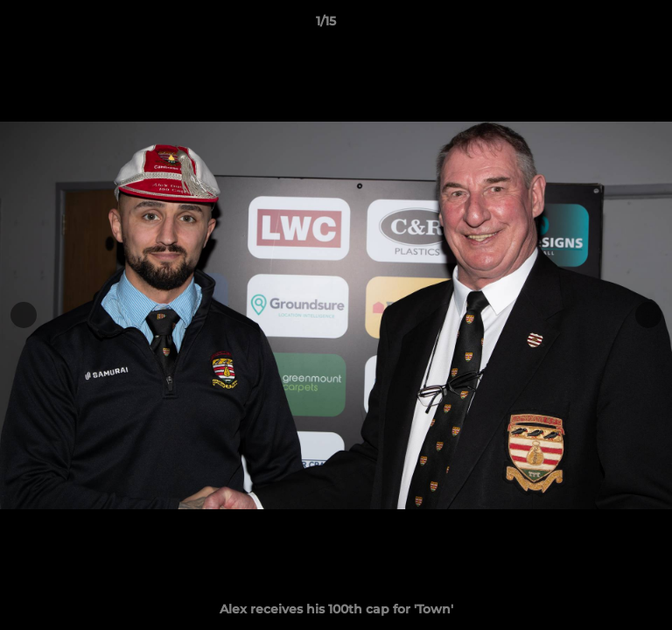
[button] (609, 25)
